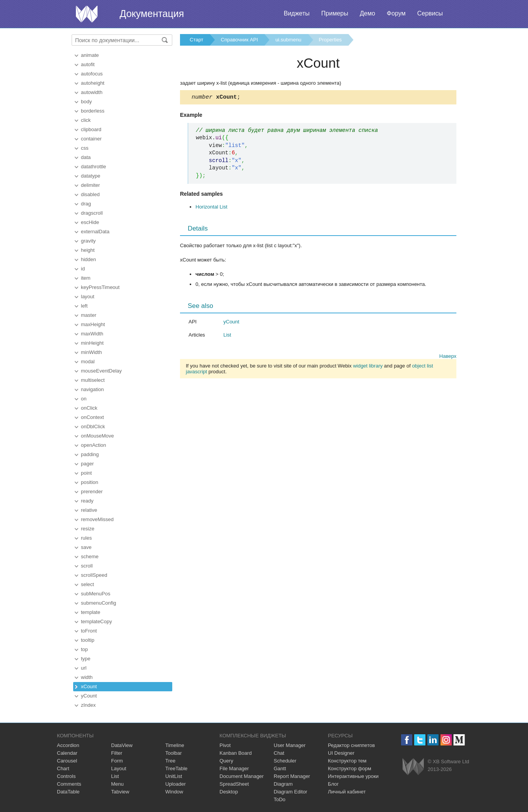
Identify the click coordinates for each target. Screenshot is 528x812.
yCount (89, 696)
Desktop (229, 792)
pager (87, 464)
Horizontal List (211, 208)
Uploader (176, 784)
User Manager (290, 745)
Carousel (67, 761)
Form (117, 761)
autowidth (92, 92)
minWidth (91, 352)
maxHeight (93, 324)
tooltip (88, 640)
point (86, 473)
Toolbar (174, 753)
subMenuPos (96, 594)
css (85, 148)
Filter (117, 753)
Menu (117, 784)
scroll (87, 566)
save (86, 547)
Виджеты (297, 13)
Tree (170, 761)
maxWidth (92, 334)
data (86, 157)
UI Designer (341, 753)
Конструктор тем (347, 761)
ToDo (279, 799)
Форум (396, 13)
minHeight (92, 343)
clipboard (91, 129)
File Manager (234, 768)
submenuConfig (99, 603)
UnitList (174, 776)
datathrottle (93, 167)
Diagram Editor (291, 792)
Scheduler (285, 761)
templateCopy (96, 621)
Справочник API (239, 40)
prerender (92, 491)
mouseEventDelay (101, 371)
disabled (90, 194)
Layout (119, 768)
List (227, 336)
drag (86, 204)
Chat (279, 753)
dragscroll (92, 213)
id (83, 269)
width (87, 677)
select (87, 584)
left (84, 306)
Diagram (283, 784)
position (90, 482)
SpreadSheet (234, 784)
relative (89, 510)
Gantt (280, 768)
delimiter (90, 185)
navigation (92, 389)
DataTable (68, 792)
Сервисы (430, 13)
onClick (89, 408)
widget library (368, 367)
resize (88, 529)
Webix (413, 767)
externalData (95, 232)
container (91, 139)
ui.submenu (288, 40)
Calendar (67, 753)
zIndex (88, 705)
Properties (330, 40)
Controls (66, 776)
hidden (88, 259)
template (91, 612)
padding (90, 454)
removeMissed (97, 519)
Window (174, 792)
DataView (122, 745)
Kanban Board (236, 753)
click (86, 120)
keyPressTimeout (100, 287)
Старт (196, 40)
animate (90, 55)
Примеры (335, 13)
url (84, 668)
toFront (89, 631)
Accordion (68, 745)
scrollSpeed (94, 575)
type (86, 659)
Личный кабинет (347, 792)
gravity (88, 241)
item (86, 278)
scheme (90, 556)
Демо (367, 13)
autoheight (93, 83)
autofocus (92, 74)
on (84, 399)
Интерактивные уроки (353, 776)
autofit (88, 64)
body (86, 102)
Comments (69, 784)
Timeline (175, 745)
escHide (90, 222)
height (88, 250)
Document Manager (242, 776)
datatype (91, 176)
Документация (152, 14)
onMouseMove (97, 436)
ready (87, 501)
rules (86, 538)
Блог (333, 784)
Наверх (448, 357)
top (84, 649)
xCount (89, 686)
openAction (93, 445)
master (89, 315)
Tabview (120, 792)
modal (88, 362)
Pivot (225, 745)
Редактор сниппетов (351, 745)
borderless (93, 111)
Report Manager (292, 776)
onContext (92, 417)
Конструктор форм (350, 768)
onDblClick (93, 427)
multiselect (93, 380)
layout (88, 297)
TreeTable (176, 768)
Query (226, 761)
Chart (63, 768)
